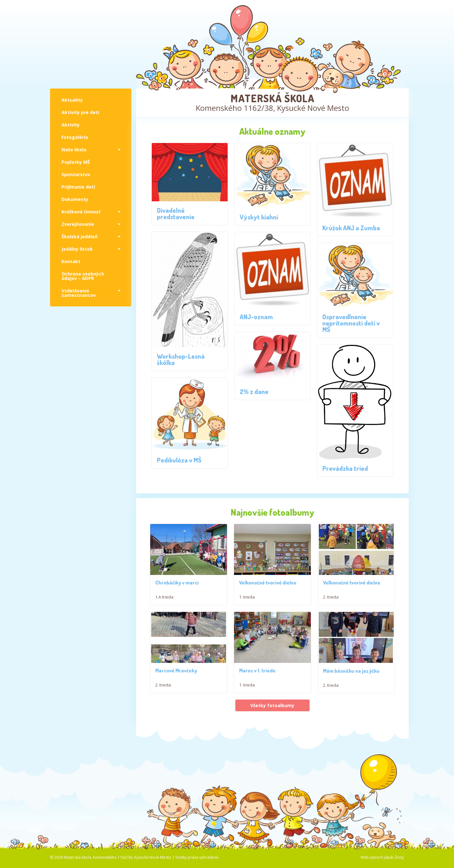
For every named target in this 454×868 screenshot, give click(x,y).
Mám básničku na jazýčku (351, 714)
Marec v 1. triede (257, 691)
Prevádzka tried (345, 468)
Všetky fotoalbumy (272, 749)
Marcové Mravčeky (176, 691)
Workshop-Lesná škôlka (181, 359)
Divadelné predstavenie (176, 213)
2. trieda (331, 607)
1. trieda (247, 607)
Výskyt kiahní (259, 217)
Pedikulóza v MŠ (179, 460)
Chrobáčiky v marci (177, 593)
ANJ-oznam (256, 317)
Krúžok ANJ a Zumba (351, 228)
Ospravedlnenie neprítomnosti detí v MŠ (351, 323)
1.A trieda (164, 607)
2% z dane (254, 391)
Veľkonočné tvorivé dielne (268, 593)
